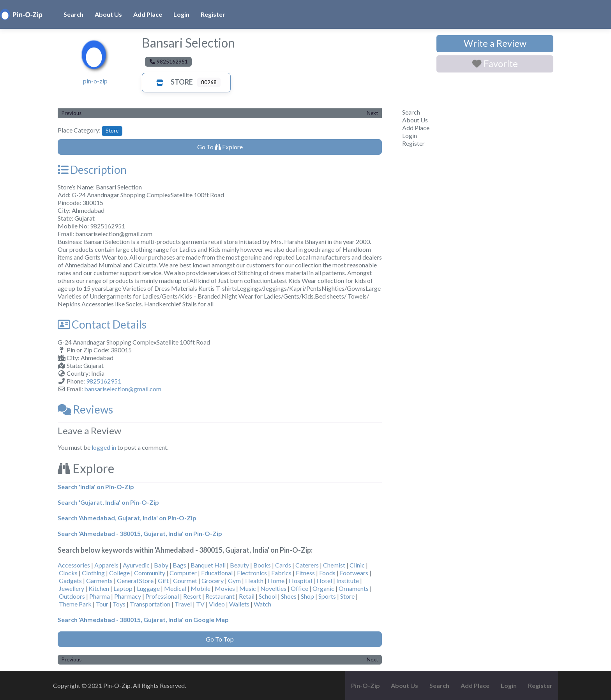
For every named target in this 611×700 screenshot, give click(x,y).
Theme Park (75, 604)
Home (276, 581)
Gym (234, 581)
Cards (283, 565)
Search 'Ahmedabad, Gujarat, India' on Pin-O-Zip (127, 518)
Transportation (150, 604)
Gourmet (185, 581)
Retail (247, 596)
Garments (99, 581)
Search (73, 14)
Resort (192, 596)
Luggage (148, 588)
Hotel (324, 581)
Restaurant (220, 596)
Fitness (305, 573)
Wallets (239, 604)
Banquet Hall (208, 565)
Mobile (200, 588)
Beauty (239, 565)
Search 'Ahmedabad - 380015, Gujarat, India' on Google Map (143, 620)
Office (299, 588)
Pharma (100, 596)
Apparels (106, 565)
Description (92, 170)
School (268, 596)
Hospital (300, 581)
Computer (183, 573)
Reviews (85, 409)
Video (217, 604)
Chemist (334, 565)
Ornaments (354, 588)
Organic (323, 588)
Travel (183, 604)
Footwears (354, 573)
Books (262, 565)
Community (150, 573)
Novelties (273, 588)
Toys (119, 604)
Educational (217, 573)
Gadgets (70, 581)
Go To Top (220, 639)
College (119, 573)
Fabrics (281, 573)
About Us (108, 14)
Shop (307, 596)
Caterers (307, 565)
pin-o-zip (95, 81)
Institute (348, 581)
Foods (327, 573)
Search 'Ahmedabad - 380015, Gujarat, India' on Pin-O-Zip (140, 533)
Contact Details (102, 324)
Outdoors (72, 596)
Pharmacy (128, 596)
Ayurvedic (136, 565)
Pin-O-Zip (366, 685)
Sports (327, 596)
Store (172, 82)
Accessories (74, 565)
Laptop (123, 588)
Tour (102, 604)
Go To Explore (220, 147)
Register (213, 14)
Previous (72, 113)
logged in (104, 447)
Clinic (357, 565)
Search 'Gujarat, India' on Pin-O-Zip (108, 502)
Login (181, 14)
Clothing (93, 573)
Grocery (213, 581)
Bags (179, 565)
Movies (225, 588)
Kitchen (99, 588)
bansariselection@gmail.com (123, 389)
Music (248, 588)
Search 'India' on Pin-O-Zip (96, 487)
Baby (161, 565)
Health (254, 581)
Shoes (289, 596)
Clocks (68, 573)
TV (200, 604)
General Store (135, 581)
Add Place (148, 14)
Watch (262, 604)
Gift (163, 581)
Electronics (252, 573)
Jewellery (72, 588)
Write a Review (495, 43)
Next (372, 113)
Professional (162, 596)
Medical (175, 588)
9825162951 (104, 381)
